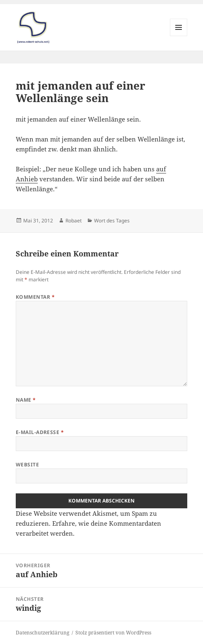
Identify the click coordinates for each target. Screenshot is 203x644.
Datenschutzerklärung (42, 633)
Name (26, 400)
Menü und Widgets (179, 36)
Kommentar (35, 297)
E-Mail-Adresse (40, 432)
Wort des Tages (112, 221)
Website (27, 465)
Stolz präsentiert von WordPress (113, 633)
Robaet (74, 221)
